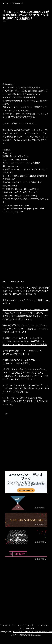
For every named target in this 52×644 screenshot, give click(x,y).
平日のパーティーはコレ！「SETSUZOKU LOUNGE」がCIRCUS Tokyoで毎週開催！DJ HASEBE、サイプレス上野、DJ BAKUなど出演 (25, 341)
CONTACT (30, 628)
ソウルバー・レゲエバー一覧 (23, 625)
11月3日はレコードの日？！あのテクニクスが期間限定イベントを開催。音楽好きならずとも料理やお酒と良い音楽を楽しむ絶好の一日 (26, 291)
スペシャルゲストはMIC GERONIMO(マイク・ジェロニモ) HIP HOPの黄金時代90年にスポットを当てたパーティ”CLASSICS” (26, 388)
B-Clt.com (3, 625)
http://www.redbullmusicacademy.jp (16, 205)
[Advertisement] (26, 50)
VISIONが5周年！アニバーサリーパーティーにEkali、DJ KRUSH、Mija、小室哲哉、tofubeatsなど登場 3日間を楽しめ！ (25, 329)
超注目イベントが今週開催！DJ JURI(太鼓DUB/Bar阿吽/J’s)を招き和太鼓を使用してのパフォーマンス (25, 401)
